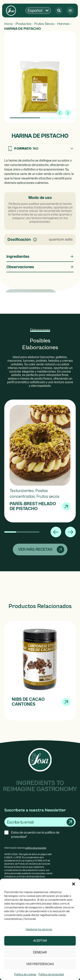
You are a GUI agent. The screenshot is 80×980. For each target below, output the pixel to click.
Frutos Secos (44, 24)
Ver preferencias (40, 964)
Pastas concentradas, (29, 493)
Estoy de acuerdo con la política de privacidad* (35, 835)
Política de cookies (25, 974)
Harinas (63, 24)
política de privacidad (36, 848)
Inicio (8, 24)
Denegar (40, 952)
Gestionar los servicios (39, 929)
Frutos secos (48, 496)
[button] (74, 884)
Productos (23, 24)
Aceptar (40, 941)
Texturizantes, (23, 491)
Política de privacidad (51, 974)
